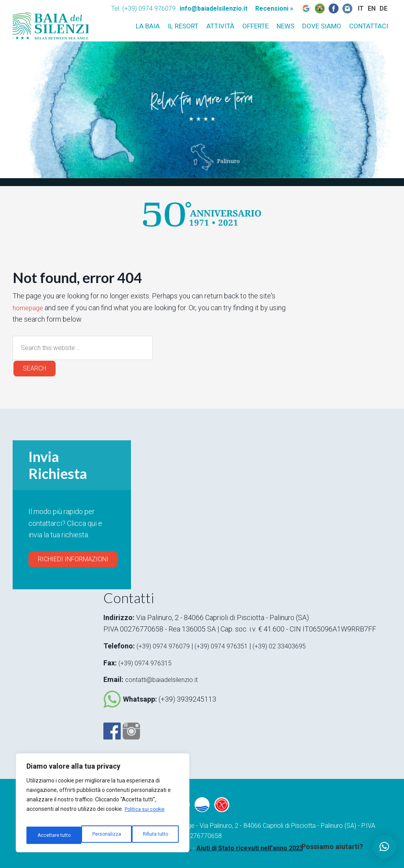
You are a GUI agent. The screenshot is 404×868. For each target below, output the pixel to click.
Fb (334, 8)
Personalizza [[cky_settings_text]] (50, 835)
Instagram (347, 8)
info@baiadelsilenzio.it (213, 8)
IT (359, 20)
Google (306, 8)
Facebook (112, 730)
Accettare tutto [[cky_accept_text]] (152, 835)
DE (383, 20)
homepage (29, 308)
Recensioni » (274, 8)
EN (371, 20)
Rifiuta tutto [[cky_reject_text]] (100, 835)
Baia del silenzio (62, 18)
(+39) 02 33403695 (294, 646)
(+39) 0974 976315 (148, 663)
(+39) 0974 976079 (166, 646)
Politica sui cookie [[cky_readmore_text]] (147, 816)
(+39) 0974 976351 (231, 646)
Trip (320, 8)
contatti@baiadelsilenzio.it (165, 679)
